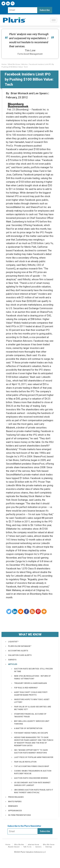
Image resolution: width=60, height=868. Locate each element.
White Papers (15, 802)
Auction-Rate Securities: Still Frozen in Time (33, 670)
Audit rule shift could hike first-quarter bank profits (31, 694)
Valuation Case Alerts (20, 655)
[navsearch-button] (13, 3)
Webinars (13, 806)
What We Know (14, 64)
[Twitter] (3, 3)
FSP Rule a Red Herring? (26, 688)
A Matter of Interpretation (28, 728)
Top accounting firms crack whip (32, 766)
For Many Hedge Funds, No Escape (31, 733)
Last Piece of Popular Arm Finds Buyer (34, 757)
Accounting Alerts (18, 651)
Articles (24, 64)
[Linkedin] (15, 611)
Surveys (12, 660)
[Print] (21, 611)
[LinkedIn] (8, 3)
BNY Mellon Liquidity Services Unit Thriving (32, 723)
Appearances (15, 811)
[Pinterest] (38, 611)
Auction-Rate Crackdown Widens (31, 778)
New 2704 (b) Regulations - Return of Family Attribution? (32, 677)
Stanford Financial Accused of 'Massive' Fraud (30, 715)
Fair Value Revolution (25, 762)
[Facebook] (26, 611)
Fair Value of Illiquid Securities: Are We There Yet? (33, 708)
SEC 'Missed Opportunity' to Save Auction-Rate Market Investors (31, 751)
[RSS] (32, 611)
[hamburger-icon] (54, 20)
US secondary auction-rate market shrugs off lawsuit (32, 784)
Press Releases (16, 797)
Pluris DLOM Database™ (20, 646)
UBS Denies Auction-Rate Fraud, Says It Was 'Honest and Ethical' (34, 791)
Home (4, 64)
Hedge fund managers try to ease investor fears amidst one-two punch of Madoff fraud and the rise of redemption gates (34, 742)
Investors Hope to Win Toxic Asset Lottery (32, 701)
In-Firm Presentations (19, 815)
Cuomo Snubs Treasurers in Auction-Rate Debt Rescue (33, 772)
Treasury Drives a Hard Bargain (30, 683)
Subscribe (45, 10)
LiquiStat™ (13, 642)
